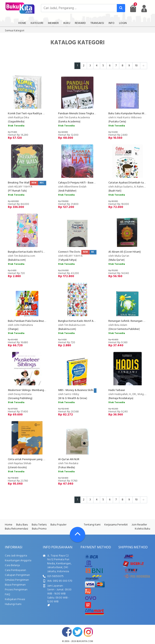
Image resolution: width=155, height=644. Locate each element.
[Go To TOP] (77, 535)
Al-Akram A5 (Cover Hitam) (125, 252)
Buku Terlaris (39, 525)
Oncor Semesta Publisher (124, 329)
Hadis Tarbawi (117, 390)
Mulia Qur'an (117, 260)
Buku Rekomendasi (16, 529)
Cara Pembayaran (15, 570)
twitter (77, 632)
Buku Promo (39, 529)
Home (9, 525)
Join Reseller (139, 525)
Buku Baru (22, 525)
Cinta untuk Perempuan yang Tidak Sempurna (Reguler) (41, 459)
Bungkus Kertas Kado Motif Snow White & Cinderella (40, 252)
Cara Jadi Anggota (16, 556)
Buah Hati (115, 191)
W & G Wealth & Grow (73, 398)
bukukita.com (85, 641)
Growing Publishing (20, 398)
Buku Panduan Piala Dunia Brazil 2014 (30, 321)
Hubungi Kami (13, 604)
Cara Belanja (12, 565)
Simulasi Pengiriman (17, 580)
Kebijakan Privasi (15, 599)
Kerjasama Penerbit (116, 525)
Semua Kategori (15, 31)
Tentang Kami (92, 525)
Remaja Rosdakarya (121, 398)
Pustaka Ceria (117, 122)
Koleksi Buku (142, 529)
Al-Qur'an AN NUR (69, 459)
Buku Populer (58, 525)
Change (13, 329)
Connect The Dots (69, 252)
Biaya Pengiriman (15, 585)
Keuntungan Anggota (18, 561)
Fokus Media (67, 468)
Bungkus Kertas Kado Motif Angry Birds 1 (82, 321)
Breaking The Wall (19, 183)
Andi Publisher (67, 191)
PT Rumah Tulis (17, 191)
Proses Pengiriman (16, 590)
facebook (67, 632)
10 (136, 66)
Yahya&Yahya (67, 260)
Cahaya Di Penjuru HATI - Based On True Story (85, 183)
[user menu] (144, 8)
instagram (88, 632)
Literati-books (17, 468)
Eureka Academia (69, 122)
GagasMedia (16, 122)
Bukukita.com (17, 260)
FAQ (7, 595)
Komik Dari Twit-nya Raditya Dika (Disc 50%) (34, 114)
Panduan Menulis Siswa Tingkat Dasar (80, 114)
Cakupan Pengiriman (17, 575)
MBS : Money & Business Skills (76, 390)
